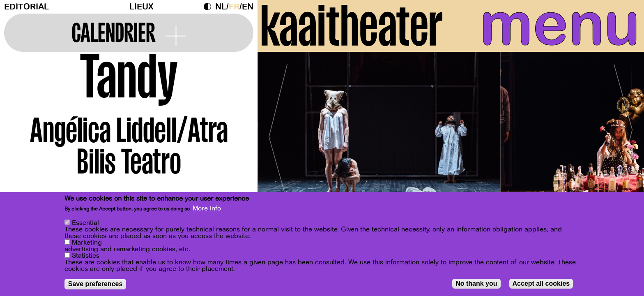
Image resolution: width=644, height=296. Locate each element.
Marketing (87, 243)
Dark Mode (209, 7)
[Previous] (278, 133)
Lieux (141, 7)
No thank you (476, 283)
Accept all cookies (541, 283)
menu (560, 25)
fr (234, 7)
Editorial (26, 7)
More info (207, 208)
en (248, 7)
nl (221, 7)
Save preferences (95, 284)
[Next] (623, 133)
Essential (85, 223)
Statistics (86, 256)
